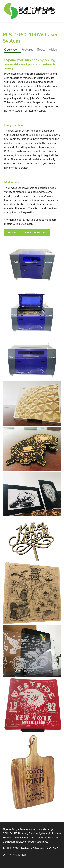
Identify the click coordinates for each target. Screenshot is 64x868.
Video (53, 50)
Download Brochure (35, 233)
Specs (41, 50)
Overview (11, 50)
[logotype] (30, 11)
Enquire (12, 233)
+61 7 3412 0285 (17, 855)
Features (27, 50)
